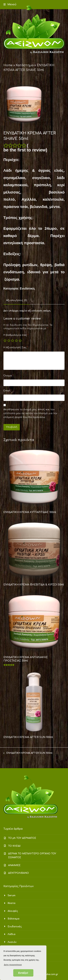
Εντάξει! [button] (23, 973)
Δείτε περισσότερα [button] (13, 965)
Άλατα (12, 903)
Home (8, 65)
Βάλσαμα (14, 919)
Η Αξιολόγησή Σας (16, 348)
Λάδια (12, 934)
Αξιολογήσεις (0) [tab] (17, 300)
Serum (12, 895)
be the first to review (25, 150)
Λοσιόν (12, 942)
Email (8, 391)
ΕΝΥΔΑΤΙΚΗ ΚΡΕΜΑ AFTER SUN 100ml (28, 753)
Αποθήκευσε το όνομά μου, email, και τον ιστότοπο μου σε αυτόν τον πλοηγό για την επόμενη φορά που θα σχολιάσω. (30, 413)
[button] (10, 4)
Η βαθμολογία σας (16, 335)
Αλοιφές (13, 911)
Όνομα (8, 376)
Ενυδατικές (27, 289)
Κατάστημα (25, 65)
